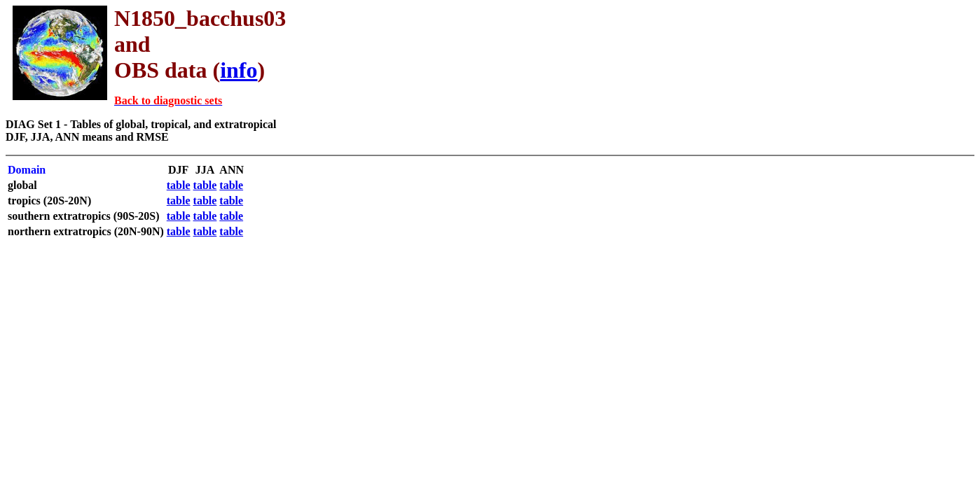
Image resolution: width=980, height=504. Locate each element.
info (239, 70)
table (179, 185)
